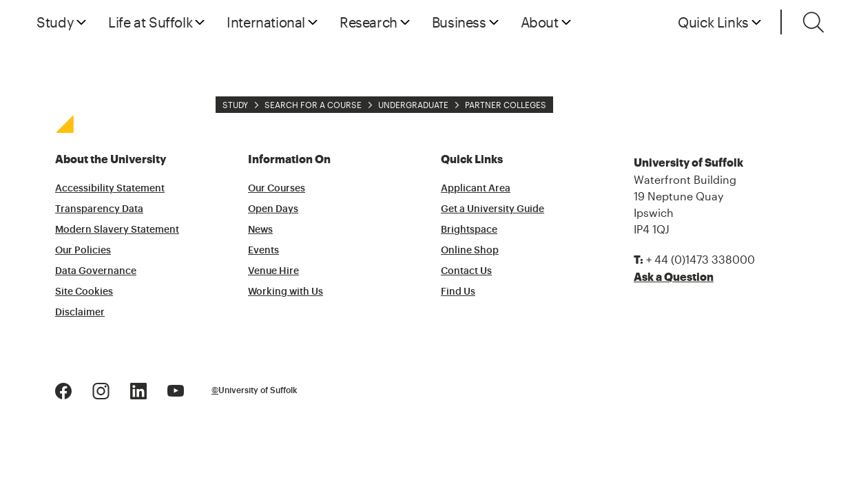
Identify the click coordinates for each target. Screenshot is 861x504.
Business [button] (459, 22)
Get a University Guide (492, 209)
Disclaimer (80, 313)
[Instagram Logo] (101, 389)
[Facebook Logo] (63, 389)
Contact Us (466, 271)
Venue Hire (273, 271)
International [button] (266, 22)
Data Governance (96, 271)
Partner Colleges (506, 105)
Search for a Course (313, 105)
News (260, 230)
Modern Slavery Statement (117, 230)
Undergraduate (413, 105)
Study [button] (55, 22)
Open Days (273, 209)
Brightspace (469, 230)
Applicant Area (476, 189)
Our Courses (277, 189)
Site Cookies (84, 292)
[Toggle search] (813, 22)
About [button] (540, 22)
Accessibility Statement (110, 189)
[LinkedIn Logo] (138, 389)
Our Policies (83, 251)
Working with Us (286, 292)
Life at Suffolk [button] (150, 22)
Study (235, 105)
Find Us (458, 292)
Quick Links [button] (713, 22)
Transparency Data (99, 209)
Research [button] (369, 22)
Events (263, 251)
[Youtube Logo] (176, 389)
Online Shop (470, 251)
